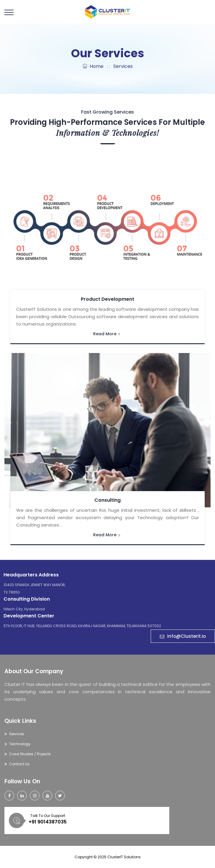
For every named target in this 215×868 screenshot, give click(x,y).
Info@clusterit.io (183, 636)
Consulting (108, 500)
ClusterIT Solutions (124, 857)
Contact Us (19, 764)
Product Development (108, 299)
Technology (20, 744)
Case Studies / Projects (30, 754)
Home (93, 66)
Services (17, 734)
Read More (107, 334)
